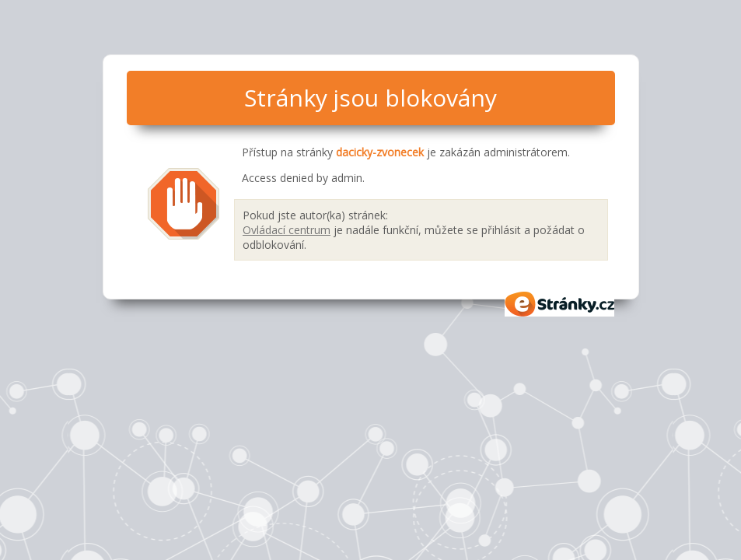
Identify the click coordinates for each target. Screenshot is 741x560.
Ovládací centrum (287, 230)
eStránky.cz (560, 304)
